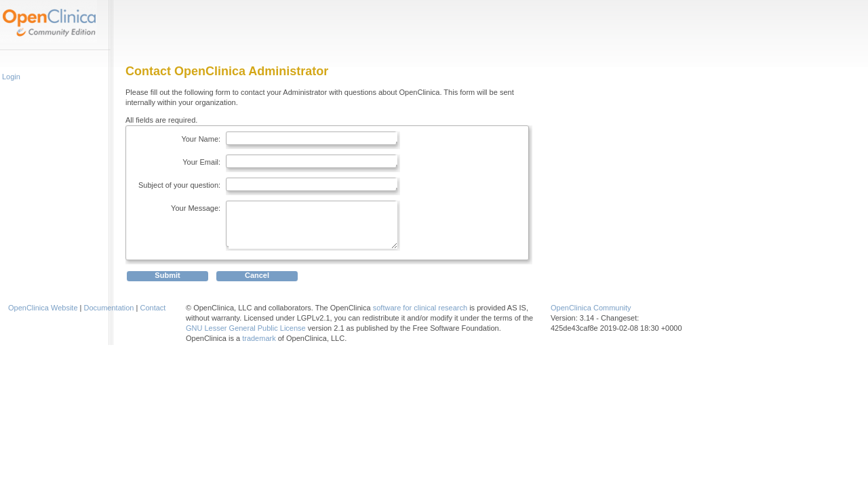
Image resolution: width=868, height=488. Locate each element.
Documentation (109, 308)
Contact (153, 308)
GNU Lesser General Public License (246, 328)
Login (11, 77)
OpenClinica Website (43, 308)
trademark (259, 338)
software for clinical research (420, 308)
